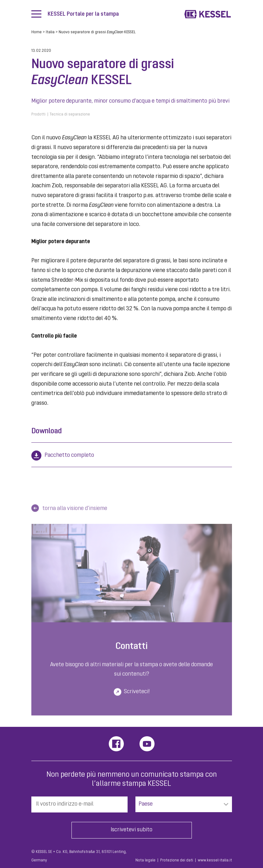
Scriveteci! (137, 695)
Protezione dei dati (177, 860)
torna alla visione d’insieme (75, 512)
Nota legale (145, 860)
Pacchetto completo (69, 456)
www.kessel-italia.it (215, 860)
